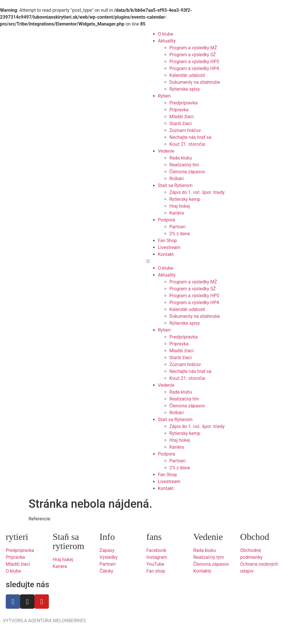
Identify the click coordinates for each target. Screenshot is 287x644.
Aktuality (167, 41)
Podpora (167, 220)
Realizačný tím (184, 165)
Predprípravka (184, 103)
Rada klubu (181, 158)
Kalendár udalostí (187, 75)
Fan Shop (168, 241)
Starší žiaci (181, 123)
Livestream (169, 247)
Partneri (178, 227)
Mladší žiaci (182, 117)
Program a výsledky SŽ (193, 55)
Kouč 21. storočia (187, 144)
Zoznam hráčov (185, 130)
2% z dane (180, 234)
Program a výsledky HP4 (194, 68)
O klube (166, 34)
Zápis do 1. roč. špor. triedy (197, 192)
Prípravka (179, 110)
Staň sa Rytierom (175, 185)
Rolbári (177, 179)
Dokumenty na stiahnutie (195, 82)
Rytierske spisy (185, 89)
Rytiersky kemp (185, 199)
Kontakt (166, 254)
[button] (215, 261)
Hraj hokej (180, 206)
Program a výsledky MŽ (193, 48)
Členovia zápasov (187, 172)
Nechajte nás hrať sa (190, 137)
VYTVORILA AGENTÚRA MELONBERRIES (44, 621)
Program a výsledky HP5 (194, 62)
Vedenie (166, 151)
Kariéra (177, 213)
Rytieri (164, 96)
